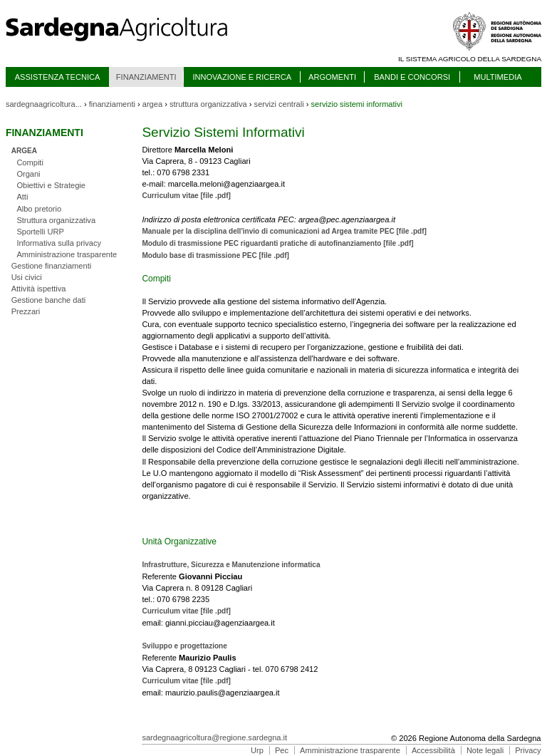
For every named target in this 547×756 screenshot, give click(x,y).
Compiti (30, 162)
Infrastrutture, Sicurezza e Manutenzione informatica (231, 565)
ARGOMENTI (332, 77)
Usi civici (27, 277)
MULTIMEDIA (497, 77)
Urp (257, 750)
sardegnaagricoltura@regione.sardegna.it (214, 737)
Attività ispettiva (39, 289)
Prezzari (26, 311)
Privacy (528, 750)
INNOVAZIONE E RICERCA (242, 77)
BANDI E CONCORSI (412, 77)
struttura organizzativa (208, 104)
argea (152, 104)
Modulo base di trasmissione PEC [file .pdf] (215, 255)
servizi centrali (279, 104)
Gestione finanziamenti (52, 266)
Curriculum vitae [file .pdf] (186, 196)
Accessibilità (433, 750)
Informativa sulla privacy (59, 243)
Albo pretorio (39, 209)
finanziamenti (112, 104)
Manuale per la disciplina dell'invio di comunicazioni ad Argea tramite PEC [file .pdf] (284, 231)
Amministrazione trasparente (67, 254)
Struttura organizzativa (56, 220)
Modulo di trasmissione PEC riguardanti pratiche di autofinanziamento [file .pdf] (277, 243)
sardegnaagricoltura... (44, 104)
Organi (28, 174)
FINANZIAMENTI (146, 77)
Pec (282, 750)
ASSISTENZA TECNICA (58, 77)
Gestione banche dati (49, 300)
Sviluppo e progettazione (184, 646)
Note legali (485, 750)
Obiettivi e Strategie (51, 185)
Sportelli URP (40, 232)
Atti (22, 197)
